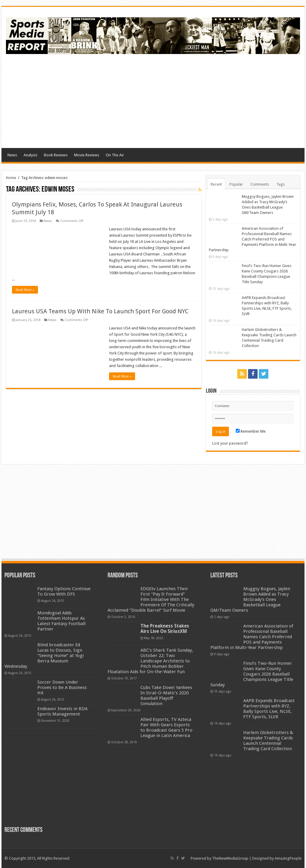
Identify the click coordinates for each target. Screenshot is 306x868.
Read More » (25, 290)
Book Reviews (56, 155)
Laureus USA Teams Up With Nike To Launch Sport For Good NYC (100, 311)
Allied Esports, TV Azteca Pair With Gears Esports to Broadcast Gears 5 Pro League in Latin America (166, 727)
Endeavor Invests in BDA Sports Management (62, 711)
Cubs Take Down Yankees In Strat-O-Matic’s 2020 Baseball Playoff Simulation (166, 696)
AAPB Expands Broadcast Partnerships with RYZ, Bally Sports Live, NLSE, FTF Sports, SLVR (269, 709)
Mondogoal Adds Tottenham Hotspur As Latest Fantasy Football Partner (61, 621)
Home (11, 178)
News (12, 155)
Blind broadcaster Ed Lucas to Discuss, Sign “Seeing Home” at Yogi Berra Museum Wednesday (44, 656)
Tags (281, 184)
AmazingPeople (288, 858)
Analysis (30, 155)
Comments (260, 184)
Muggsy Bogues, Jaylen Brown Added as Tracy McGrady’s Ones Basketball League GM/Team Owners (250, 599)
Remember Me (251, 431)
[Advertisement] (191, 100)
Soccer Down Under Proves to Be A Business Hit (62, 687)
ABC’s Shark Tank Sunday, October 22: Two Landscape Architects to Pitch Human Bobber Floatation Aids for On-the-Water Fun (150, 661)
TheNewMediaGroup (230, 858)
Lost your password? (230, 443)
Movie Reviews (87, 155)
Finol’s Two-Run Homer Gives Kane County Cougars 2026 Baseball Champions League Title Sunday (252, 674)
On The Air (115, 155)
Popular (236, 184)
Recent (216, 184)
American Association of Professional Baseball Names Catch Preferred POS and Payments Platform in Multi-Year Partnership (253, 239)
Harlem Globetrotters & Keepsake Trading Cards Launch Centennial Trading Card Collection (268, 741)
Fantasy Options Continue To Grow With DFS (64, 591)
